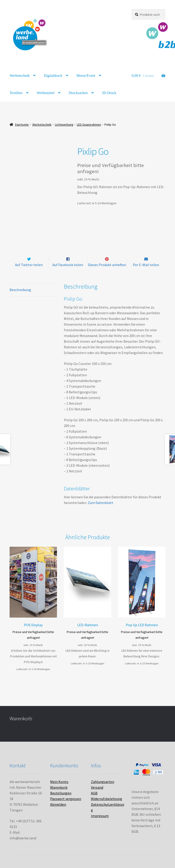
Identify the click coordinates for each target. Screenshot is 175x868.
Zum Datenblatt (100, 503)
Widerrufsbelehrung (107, 799)
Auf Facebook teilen (68, 265)
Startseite (22, 125)
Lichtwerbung (64, 125)
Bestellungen (61, 793)
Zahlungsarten (103, 782)
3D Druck (109, 93)
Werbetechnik (20, 76)
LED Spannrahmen (89, 125)
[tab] (33, 290)
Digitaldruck (53, 76)
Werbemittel (46, 93)
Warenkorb (59, 788)
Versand (97, 788)
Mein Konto (59, 782)
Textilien (16, 93)
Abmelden (58, 805)
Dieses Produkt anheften (107, 265)
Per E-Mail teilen (146, 265)
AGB (94, 793)
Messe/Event (86, 76)
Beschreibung (20, 290)
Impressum (100, 816)
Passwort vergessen (66, 799)
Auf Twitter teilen (29, 265)
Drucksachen (78, 93)
